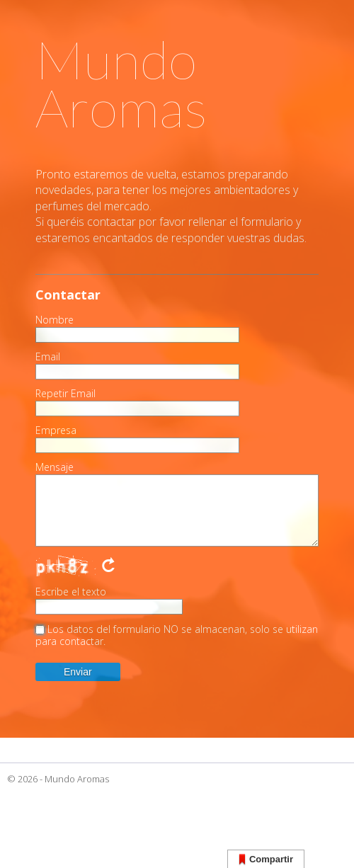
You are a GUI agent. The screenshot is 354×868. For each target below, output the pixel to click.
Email (48, 357)
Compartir (266, 860)
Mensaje (55, 467)
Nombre (55, 320)
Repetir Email (65, 394)
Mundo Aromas (77, 779)
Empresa (56, 430)
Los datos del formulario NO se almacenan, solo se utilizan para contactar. (177, 635)
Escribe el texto (71, 592)
